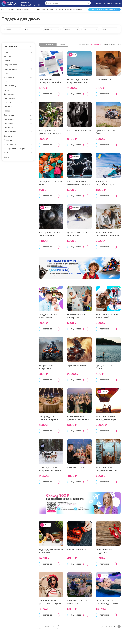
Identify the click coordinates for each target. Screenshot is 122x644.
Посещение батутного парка (50, 183)
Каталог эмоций (7, 10)
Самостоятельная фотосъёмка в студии (50, 602)
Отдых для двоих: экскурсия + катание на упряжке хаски (51, 469)
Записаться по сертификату (104, 10)
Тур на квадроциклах (78, 366)
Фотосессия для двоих (79, 131)
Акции (63, 45)
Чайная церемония (77, 550)
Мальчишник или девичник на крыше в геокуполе (78, 418)
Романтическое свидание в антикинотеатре (104, 551)
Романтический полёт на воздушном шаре (107, 418)
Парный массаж (104, 80)
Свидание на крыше (77, 468)
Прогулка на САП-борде (105, 367)
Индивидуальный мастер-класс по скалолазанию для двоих (77, 316)
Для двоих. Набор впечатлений (48, 316)
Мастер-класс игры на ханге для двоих (50, 234)
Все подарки (48, 45)
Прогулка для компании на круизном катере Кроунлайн (79, 81)
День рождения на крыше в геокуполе (48, 418)
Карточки (84, 45)
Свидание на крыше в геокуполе (78, 602)
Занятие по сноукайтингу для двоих (105, 183)
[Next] (119, 627)
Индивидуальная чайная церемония (51, 551)
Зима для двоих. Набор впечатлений (108, 316)
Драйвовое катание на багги (107, 132)
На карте (96, 45)
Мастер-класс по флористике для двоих (51, 132)
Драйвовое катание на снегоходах (79, 234)
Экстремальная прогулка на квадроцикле (46, 367)
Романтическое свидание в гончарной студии (107, 234)
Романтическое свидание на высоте (106, 469)
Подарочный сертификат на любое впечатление (50, 81)
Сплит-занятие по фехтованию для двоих (79, 183)
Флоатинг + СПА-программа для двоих (107, 602)
